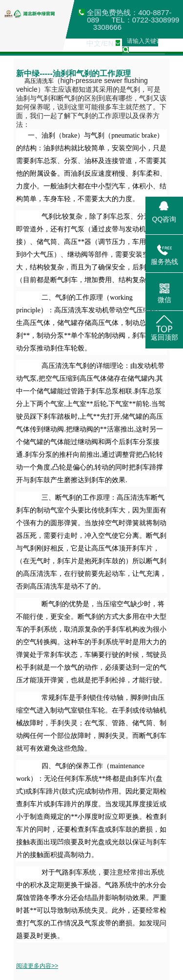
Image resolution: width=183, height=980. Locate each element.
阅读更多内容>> (37, 966)
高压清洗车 (35, 81)
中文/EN (100, 43)
